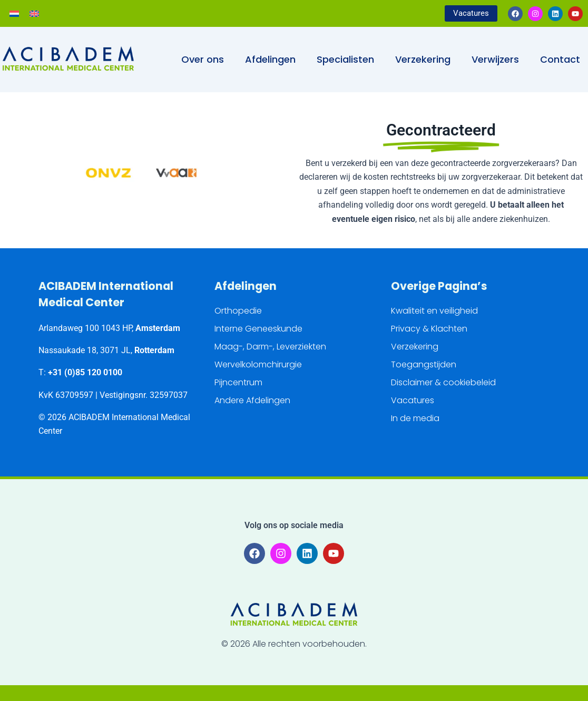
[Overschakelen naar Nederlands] (14, 13)
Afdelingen (270, 59)
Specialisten (345, 59)
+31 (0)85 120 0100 (85, 372)
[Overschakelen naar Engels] (34, 13)
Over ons (203, 59)
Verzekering (423, 59)
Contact (560, 59)
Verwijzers (495, 59)
